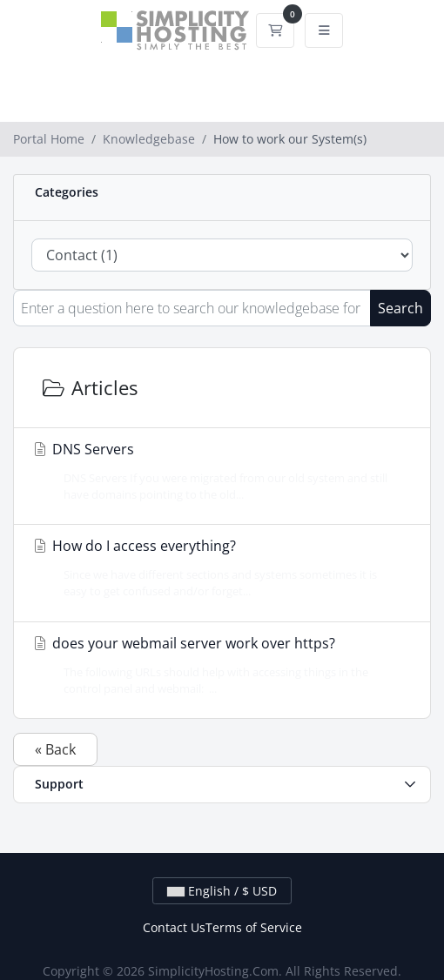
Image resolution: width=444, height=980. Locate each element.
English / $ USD (222, 891)
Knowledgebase (149, 139)
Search (400, 308)
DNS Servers (217, 471)
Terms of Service (254, 927)
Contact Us (174, 927)
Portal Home (49, 139)
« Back (55, 749)
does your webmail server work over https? (217, 665)
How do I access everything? (217, 568)
